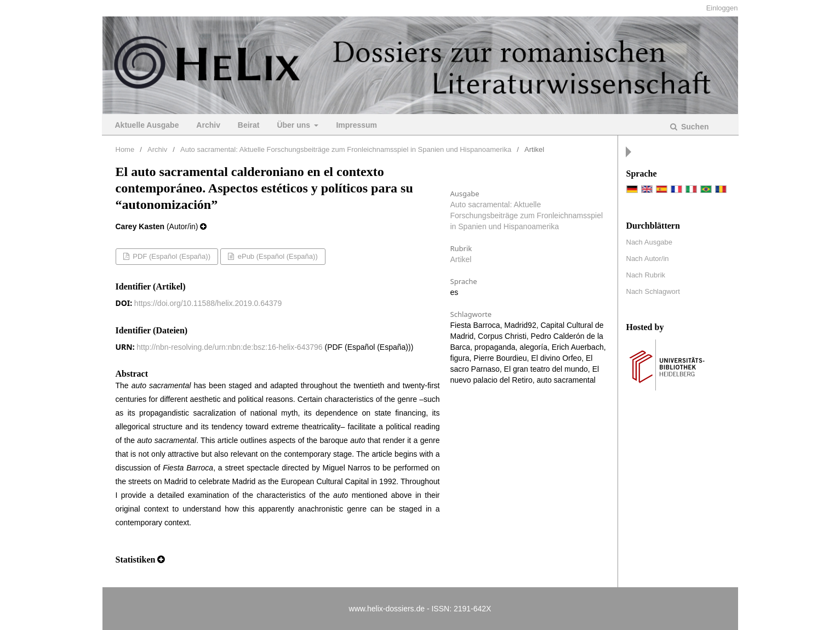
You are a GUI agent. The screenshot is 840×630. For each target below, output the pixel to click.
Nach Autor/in (648, 259)
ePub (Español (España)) (277, 256)
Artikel (461, 259)
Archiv (208, 125)
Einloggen (722, 8)
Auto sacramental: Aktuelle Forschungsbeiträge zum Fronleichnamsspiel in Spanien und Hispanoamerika (346, 149)
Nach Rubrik (646, 275)
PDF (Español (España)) (171, 256)
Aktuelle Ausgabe (147, 125)
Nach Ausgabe (650, 242)
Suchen (694, 127)
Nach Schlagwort (653, 291)
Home (125, 149)
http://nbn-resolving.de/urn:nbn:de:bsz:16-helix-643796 (229, 347)
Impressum (356, 125)
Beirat (249, 125)
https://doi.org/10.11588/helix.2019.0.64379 (208, 303)
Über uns (295, 125)
